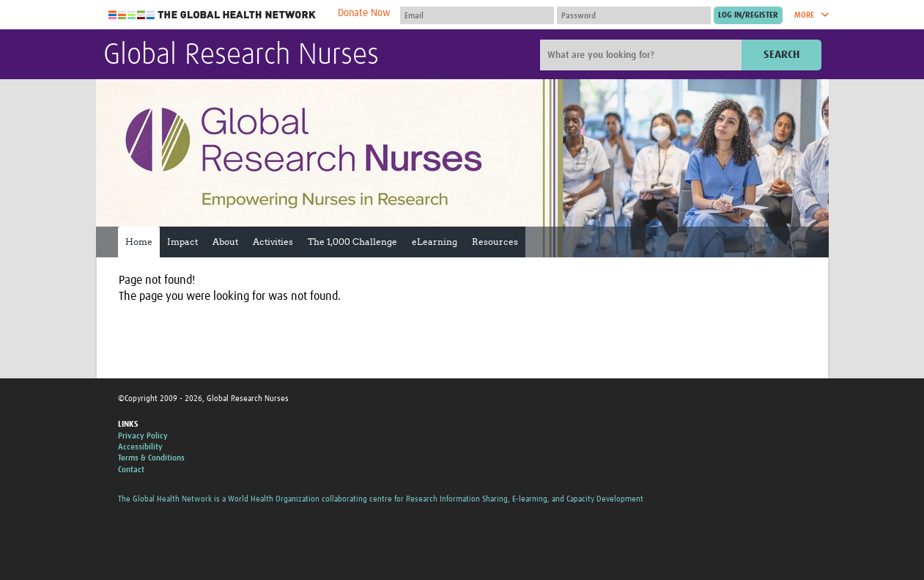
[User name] (477, 15)
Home (139, 242)
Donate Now (364, 13)
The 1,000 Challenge (352, 242)
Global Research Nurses (241, 56)
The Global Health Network (212, 15)
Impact (182, 242)
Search (781, 55)
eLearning (435, 242)
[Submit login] (748, 15)
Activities (273, 242)
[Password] (634, 15)
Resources (495, 242)
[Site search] (643, 55)
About (225, 242)
